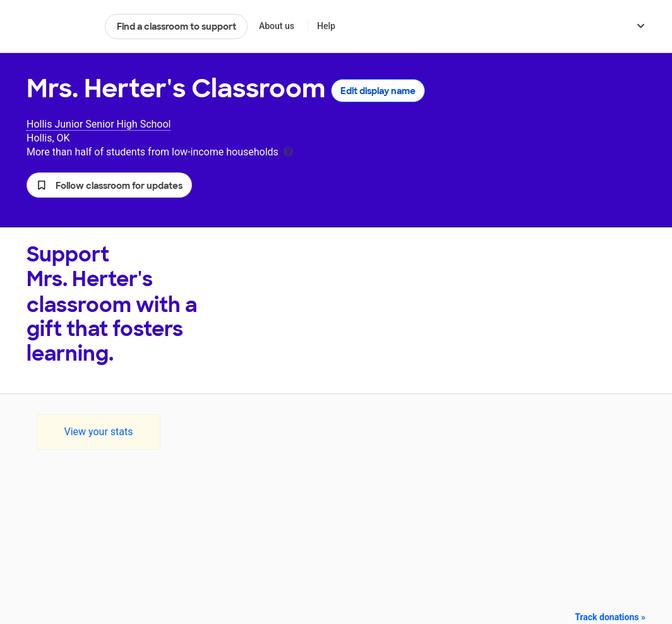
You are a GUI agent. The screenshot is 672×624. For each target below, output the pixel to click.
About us (277, 26)
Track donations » (610, 617)
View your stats (98, 432)
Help (326, 26)
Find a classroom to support (177, 27)
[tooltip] (288, 151)
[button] (109, 185)
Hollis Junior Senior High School (99, 124)
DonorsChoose (60, 27)
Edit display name (378, 91)
